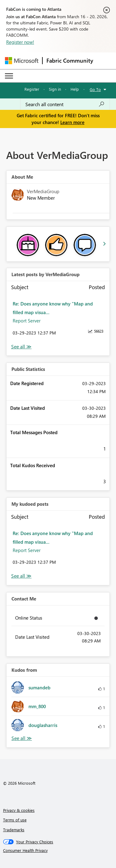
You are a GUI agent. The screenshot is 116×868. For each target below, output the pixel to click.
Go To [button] (95, 89)
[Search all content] (65, 104)
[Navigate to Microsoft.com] (22, 61)
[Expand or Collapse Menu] (9, 76)
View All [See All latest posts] (21, 347)
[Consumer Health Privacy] (58, 850)
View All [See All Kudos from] (22, 738)
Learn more (72, 122)
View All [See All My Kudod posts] (21, 576)
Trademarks (14, 830)
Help (75, 89)
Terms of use (15, 820)
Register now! (20, 42)
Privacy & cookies (19, 810)
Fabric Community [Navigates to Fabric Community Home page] (70, 60)
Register (32, 89)
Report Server (27, 321)
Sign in (55, 89)
